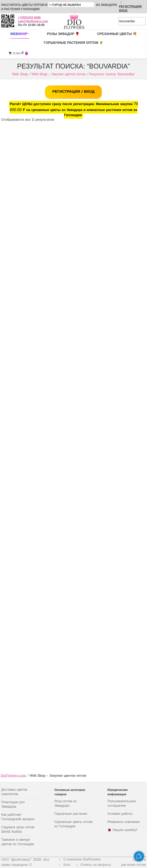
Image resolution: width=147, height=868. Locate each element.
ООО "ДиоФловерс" (17, 860)
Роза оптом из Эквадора (65, 804)
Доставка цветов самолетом (14, 792)
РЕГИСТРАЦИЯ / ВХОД (73, 92)
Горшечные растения (71, 814)
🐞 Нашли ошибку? (122, 830)
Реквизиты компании (123, 822)
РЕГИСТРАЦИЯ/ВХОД (130, 7)
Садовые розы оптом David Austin (18, 830)
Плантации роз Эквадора (13, 805)
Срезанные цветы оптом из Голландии (73, 824)
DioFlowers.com (13, 776)
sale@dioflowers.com (33, 21)
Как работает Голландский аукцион (18, 817)
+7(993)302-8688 (29, 18)
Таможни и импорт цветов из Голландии (18, 842)
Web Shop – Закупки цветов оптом (59, 74)
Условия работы (120, 814)
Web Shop (20, 74)
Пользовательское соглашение (122, 804)
